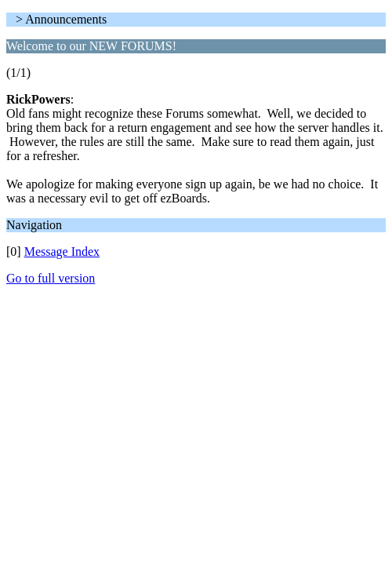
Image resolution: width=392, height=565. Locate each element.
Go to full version (51, 278)
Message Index (62, 252)
